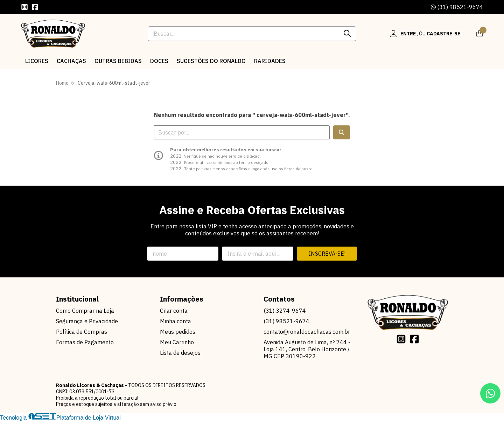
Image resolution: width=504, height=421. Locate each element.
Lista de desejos (180, 353)
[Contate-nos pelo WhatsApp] (490, 393)
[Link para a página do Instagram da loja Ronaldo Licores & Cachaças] (24, 7)
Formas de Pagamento (85, 342)
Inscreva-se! (327, 254)
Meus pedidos (178, 332)
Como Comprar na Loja (85, 311)
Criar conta (174, 311)
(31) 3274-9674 (285, 311)
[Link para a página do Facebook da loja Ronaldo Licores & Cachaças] (35, 7)
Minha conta (176, 321)
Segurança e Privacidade (87, 321)
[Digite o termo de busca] (243, 34)
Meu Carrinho (177, 342)
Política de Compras (82, 332)
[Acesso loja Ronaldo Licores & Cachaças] (425, 34)
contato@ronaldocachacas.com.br (307, 332)
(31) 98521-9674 (457, 7)
